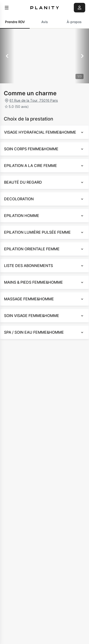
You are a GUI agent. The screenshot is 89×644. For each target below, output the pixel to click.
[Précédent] (7, 56)
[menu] (7, 8)
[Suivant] (82, 56)
